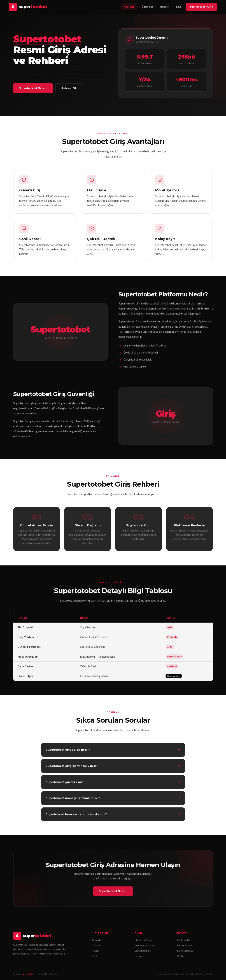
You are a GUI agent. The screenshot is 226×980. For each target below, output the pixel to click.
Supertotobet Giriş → (33, 88)
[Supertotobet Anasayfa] (28, 7)
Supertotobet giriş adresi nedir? (68, 751)
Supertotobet (27, 974)
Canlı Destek (184, 940)
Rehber (165, 7)
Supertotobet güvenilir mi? (65, 784)
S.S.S (179, 7)
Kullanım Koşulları (144, 946)
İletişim (138, 956)
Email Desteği (184, 946)
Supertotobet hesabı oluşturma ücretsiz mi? (76, 816)
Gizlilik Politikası (143, 940)
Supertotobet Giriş (201, 7)
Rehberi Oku (70, 88)
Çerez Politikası (143, 951)
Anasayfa (129, 7)
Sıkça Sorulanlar (186, 951)
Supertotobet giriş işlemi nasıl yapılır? (72, 767)
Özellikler (147, 7)
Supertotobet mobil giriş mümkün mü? (73, 800)
